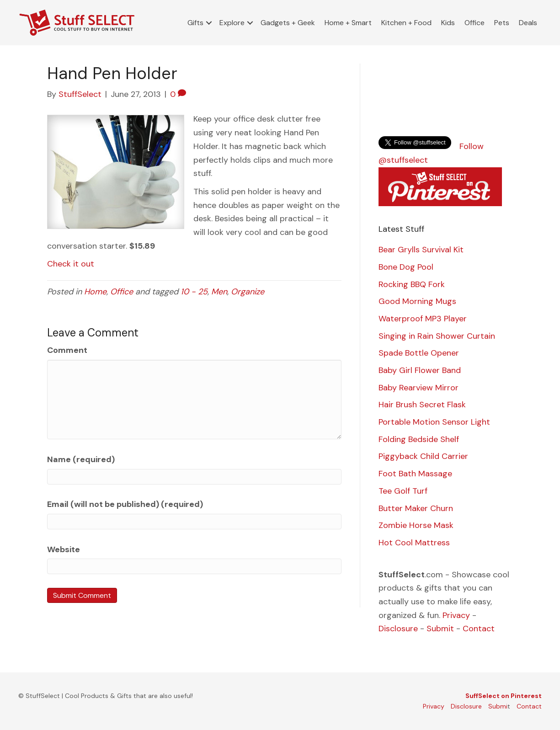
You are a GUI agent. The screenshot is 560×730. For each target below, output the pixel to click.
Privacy (456, 615)
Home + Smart (348, 23)
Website (64, 549)
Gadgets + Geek (288, 23)
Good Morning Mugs (417, 301)
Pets (502, 23)
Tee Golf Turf (403, 491)
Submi (498, 706)
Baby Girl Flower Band (420, 370)
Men (219, 292)
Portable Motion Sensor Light (434, 422)
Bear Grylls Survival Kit (421, 250)
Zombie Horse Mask (416, 525)
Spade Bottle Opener (419, 353)
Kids (448, 23)
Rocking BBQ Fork (412, 284)
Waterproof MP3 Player (423, 319)
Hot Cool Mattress (414, 543)
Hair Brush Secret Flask (422, 405)
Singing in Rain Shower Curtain (437, 336)
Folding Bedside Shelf (419, 439)
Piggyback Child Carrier (423, 456)
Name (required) (81, 459)
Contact (479, 629)
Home (95, 292)
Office (475, 23)
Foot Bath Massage (415, 474)
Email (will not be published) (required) (125, 504)
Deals (528, 23)
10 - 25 (194, 292)
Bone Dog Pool (406, 267)
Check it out (71, 264)
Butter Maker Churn (416, 508)
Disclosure (398, 629)
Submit (440, 629)
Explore (232, 23)
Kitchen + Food (406, 23)
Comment (67, 350)
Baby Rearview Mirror (419, 388)
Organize (248, 292)
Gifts (195, 23)
